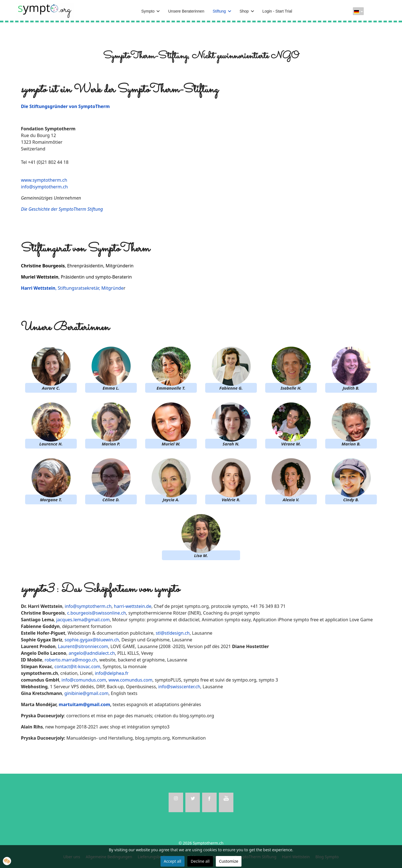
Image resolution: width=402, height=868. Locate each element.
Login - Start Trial (277, 11)
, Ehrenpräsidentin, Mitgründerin (77, 266)
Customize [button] (229, 861)
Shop (244, 11)
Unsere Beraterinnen (186, 11)
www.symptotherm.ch (44, 180)
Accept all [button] (173, 861)
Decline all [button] (200, 861)
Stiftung (219, 11)
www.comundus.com (131, 680)
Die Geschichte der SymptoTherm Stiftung (62, 209)
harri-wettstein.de (133, 606)
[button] (7, 861)
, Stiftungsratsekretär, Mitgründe (72, 288)
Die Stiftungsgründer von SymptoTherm (65, 106)
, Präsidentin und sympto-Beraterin (76, 277)
